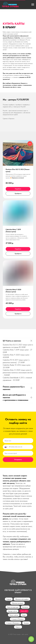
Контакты (25, 607)
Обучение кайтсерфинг (22, 599)
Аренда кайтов (12, 611)
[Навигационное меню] (33, 5)
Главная (9, 599)
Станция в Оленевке (18, 619)
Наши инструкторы (13, 607)
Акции (24, 615)
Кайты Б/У (24, 611)
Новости (18, 627)
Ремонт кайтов (14, 615)
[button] (18, 194)
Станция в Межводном (13, 623)
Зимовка (26, 623)
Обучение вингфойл (18, 603)
